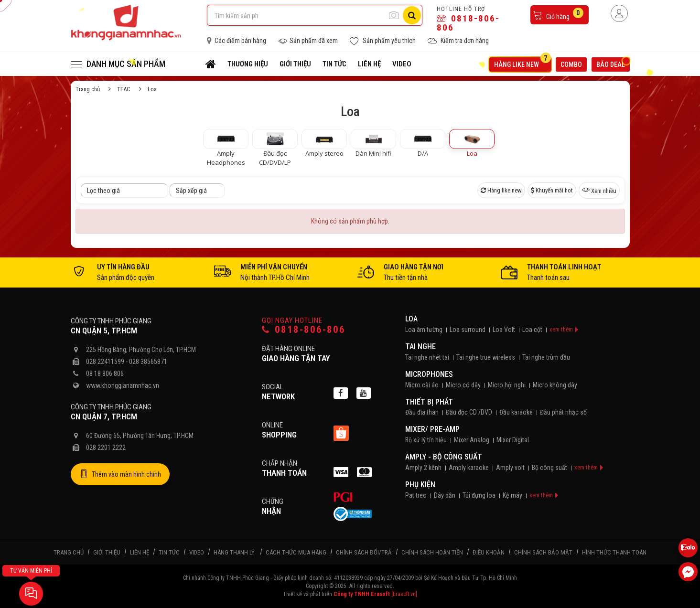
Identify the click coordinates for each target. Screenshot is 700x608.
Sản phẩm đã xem (308, 41)
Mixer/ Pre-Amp (432, 429)
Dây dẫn (445, 495)
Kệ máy (512, 495)
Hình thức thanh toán (614, 552)
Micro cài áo (422, 385)
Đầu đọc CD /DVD (469, 412)
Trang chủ (88, 89)
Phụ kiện (420, 485)
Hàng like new (522, 63)
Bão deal (613, 63)
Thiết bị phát (429, 402)
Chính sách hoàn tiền (432, 552)
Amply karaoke (469, 468)
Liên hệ (369, 64)
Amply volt (510, 468)
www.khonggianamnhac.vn (123, 385)
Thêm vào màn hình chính (120, 474)
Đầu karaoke (516, 412)
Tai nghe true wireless (486, 357)
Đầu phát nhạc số (563, 412)
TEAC (124, 89)
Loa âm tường (424, 330)
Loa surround (468, 330)
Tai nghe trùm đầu (546, 357)
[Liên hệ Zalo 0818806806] (688, 548)
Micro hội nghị (507, 385)
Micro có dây (463, 385)
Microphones (429, 374)
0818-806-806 (468, 23)
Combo (571, 64)
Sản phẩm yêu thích (383, 41)
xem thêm (561, 329)
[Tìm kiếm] (412, 15)
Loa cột (532, 330)
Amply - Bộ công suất (444, 457)
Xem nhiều (599, 190)
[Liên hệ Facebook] (688, 572)
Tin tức (334, 64)
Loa (411, 319)
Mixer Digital (513, 440)
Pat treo (416, 495)
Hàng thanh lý (234, 552)
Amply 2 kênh (423, 468)
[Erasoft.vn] (404, 594)
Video (402, 64)
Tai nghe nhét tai (427, 357)
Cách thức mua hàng (296, 552)
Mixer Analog (472, 440)
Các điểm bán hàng (237, 41)
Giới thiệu (295, 64)
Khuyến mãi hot (552, 190)
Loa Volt (504, 330)
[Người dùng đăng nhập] (619, 13)
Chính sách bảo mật (543, 552)
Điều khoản (489, 552)
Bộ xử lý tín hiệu (426, 440)
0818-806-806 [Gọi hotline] (304, 330)
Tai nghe (420, 347)
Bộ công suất (549, 468)
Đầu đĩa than (422, 412)
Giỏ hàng (558, 14)
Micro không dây (555, 385)
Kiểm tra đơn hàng (458, 41)
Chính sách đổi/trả (364, 552)
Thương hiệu (248, 64)
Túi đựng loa (479, 495)
